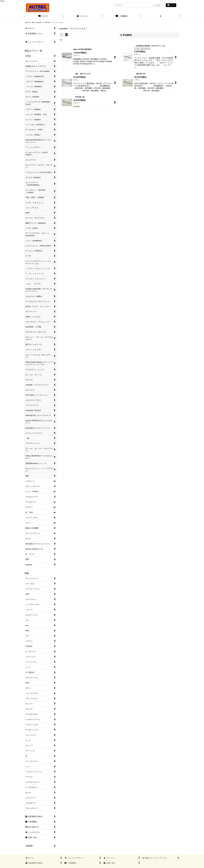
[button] (161, 16)
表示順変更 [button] (126, 35)
